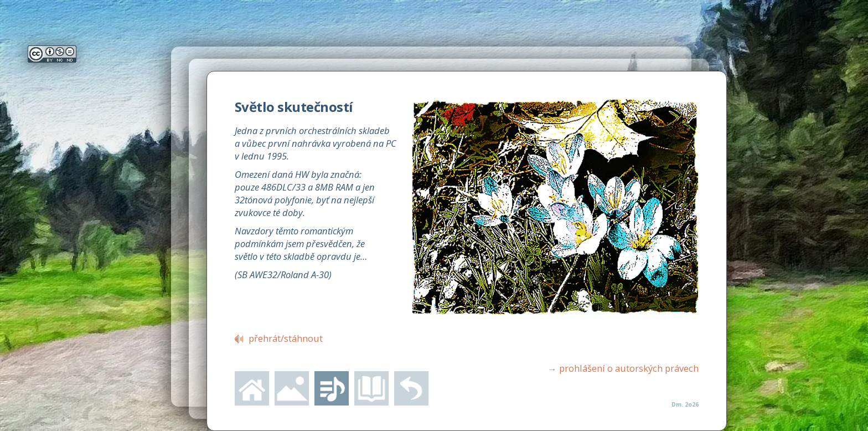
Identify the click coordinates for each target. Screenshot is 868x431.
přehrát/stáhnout (286, 338)
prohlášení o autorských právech (623, 368)
